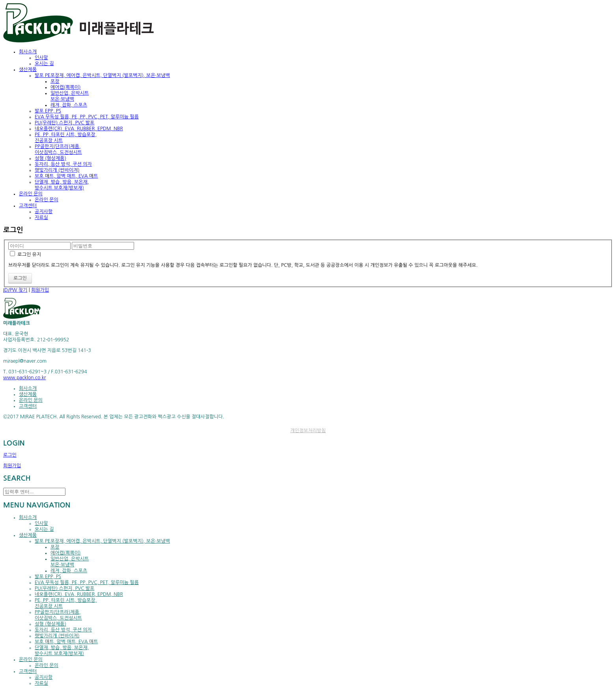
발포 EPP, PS (48, 111)
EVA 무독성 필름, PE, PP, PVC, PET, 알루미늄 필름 (87, 117)
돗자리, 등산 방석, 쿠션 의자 (63, 164)
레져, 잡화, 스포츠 (69, 105)
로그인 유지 (25, 255)
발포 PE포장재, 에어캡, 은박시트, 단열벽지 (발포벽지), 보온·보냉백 (102, 75)
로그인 (10, 455)
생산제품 (28, 394)
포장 (55, 81)
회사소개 (28, 388)
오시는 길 (44, 64)
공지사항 (44, 212)
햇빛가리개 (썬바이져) (57, 170)
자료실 (41, 217)
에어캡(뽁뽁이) (65, 87)
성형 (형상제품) (50, 158)
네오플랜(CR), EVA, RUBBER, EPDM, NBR (79, 129)
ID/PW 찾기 (15, 290)
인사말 (41, 58)
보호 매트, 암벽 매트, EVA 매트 (66, 176)
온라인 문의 (47, 200)
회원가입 (40, 290)
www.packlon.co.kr (24, 378)
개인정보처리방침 (308, 431)
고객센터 (28, 406)
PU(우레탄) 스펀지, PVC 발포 (64, 123)
